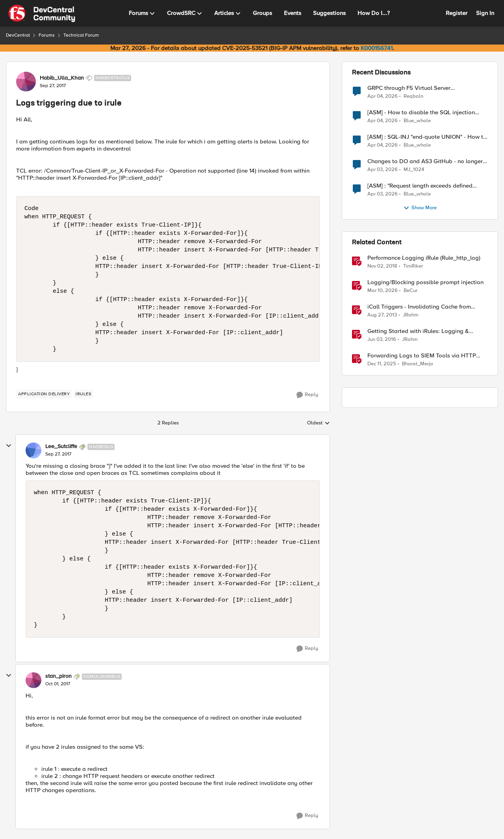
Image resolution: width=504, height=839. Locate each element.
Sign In (485, 13)
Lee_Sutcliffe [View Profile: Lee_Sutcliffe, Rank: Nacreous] (61, 446)
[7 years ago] (382, 266)
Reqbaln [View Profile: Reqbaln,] (413, 96)
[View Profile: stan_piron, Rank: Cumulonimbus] (33, 680)
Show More (420, 208)
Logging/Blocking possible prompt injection (425, 282)
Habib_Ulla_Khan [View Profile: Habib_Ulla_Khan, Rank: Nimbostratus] (62, 78)
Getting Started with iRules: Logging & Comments (418, 331)
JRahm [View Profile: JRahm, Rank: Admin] (411, 315)
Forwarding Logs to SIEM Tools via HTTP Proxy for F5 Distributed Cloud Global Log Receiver (423, 356)
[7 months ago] (382, 364)
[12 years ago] (382, 315)
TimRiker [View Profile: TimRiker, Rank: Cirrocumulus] (413, 266)
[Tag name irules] (83, 394)
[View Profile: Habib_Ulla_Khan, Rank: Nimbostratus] (26, 82)
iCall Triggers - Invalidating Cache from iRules (419, 307)
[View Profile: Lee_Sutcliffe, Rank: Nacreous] (33, 450)
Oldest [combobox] (319, 423)
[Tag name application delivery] (44, 394)
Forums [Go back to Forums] (47, 35)
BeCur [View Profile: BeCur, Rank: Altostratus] (410, 291)
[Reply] (307, 395)
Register (457, 13)
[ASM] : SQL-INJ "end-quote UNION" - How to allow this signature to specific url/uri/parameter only (427, 137)
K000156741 (377, 48)
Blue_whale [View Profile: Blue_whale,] (417, 121)
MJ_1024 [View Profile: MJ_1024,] (414, 170)
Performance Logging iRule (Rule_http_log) (424, 258)
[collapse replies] (9, 446)
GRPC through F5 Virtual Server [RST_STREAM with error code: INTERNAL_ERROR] (409, 88)
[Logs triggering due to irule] (58, 454)
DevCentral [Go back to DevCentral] (18, 35)
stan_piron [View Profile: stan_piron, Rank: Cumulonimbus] (58, 676)
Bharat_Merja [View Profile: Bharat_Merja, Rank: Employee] (418, 364)
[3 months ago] (383, 96)
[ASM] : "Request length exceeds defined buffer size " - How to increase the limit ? (420, 186)
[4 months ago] (383, 291)
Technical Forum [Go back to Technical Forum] (81, 35)
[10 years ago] (382, 340)
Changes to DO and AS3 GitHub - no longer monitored (425, 161)
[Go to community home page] (42, 13)
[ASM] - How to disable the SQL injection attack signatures (421, 113)
